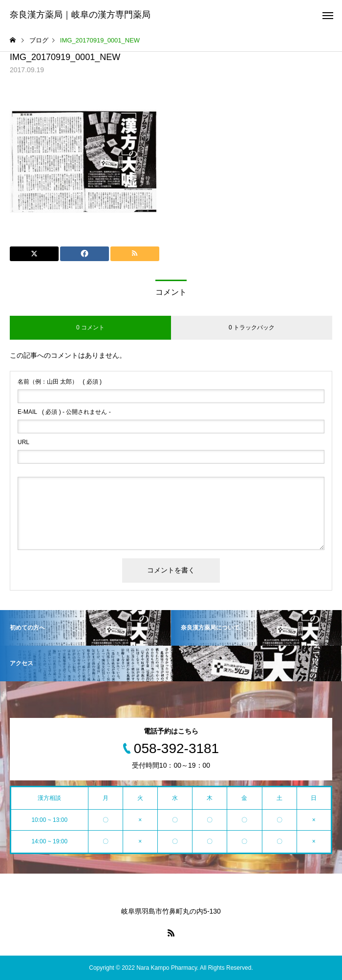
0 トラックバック (252, 327)
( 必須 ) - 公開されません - (64, 412)
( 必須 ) (60, 382)
